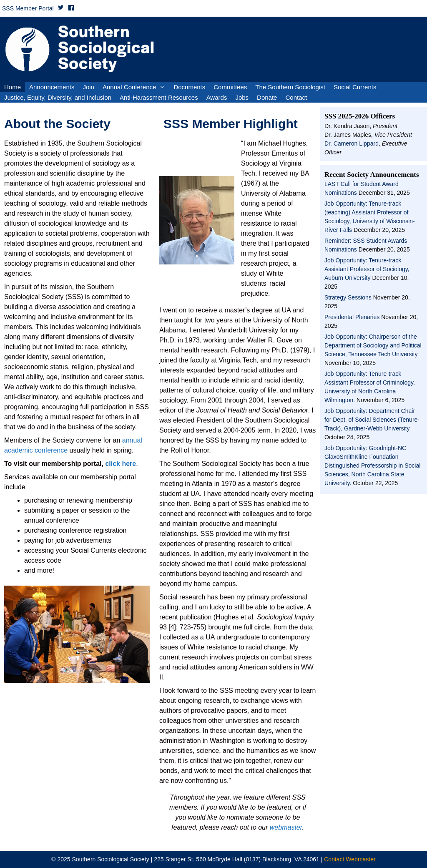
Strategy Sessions (348, 297)
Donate (267, 97)
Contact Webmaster (350, 859)
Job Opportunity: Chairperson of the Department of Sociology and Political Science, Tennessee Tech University (373, 345)
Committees (230, 87)
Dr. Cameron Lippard (352, 143)
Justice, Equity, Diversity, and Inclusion (58, 97)
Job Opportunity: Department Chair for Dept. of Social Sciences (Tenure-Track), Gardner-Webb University (372, 420)
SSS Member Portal (28, 8)
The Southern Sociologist (290, 87)
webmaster (286, 827)
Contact (296, 97)
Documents (189, 87)
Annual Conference (136, 87)
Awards (217, 97)
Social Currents (355, 87)
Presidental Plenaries (352, 317)
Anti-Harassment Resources (159, 97)
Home (13, 87)
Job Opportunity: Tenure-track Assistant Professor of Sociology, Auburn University (367, 269)
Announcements (52, 87)
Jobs (242, 97)
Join (88, 87)
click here (120, 464)
